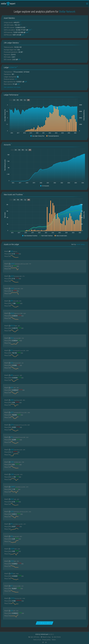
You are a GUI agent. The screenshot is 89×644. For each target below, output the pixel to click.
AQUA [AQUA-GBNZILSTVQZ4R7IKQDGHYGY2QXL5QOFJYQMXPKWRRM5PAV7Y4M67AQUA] (17, 313)
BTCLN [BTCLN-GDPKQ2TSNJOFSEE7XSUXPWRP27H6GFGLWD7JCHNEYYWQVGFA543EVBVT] (14, 326)
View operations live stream (12, 87)
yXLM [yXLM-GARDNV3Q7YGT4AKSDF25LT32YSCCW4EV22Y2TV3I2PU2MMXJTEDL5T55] (17, 276)
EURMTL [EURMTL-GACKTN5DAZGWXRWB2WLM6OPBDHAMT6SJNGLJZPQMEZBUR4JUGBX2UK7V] (18, 487)
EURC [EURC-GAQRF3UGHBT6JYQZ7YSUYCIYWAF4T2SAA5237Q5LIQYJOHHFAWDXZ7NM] (16, 462)
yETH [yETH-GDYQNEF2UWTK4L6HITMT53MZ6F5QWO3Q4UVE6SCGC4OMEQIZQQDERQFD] (19, 425)
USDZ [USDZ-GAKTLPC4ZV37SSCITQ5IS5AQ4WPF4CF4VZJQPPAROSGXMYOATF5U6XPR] (17, 450)
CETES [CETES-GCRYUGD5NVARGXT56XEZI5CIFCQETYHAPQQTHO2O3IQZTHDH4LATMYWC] (17, 598)
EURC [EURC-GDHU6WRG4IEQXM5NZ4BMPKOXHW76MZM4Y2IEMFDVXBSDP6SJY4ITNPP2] (15, 474)
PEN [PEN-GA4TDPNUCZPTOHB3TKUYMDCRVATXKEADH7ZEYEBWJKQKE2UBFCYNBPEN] (15, 536)
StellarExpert (8, 4)
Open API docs (34, 637)
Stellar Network (67, 12)
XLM (28, 30)
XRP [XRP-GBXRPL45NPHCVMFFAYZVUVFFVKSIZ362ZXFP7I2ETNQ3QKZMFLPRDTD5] (15, 301)
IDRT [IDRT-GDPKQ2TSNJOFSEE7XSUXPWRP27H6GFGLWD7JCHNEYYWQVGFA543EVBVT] (14, 388)
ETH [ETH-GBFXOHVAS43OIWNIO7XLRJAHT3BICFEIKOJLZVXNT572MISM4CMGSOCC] (18, 437)
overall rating (80, 244)
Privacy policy (46, 640)
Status (54, 640)
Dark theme (56, 637)
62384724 (13, 67)
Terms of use (37, 640)
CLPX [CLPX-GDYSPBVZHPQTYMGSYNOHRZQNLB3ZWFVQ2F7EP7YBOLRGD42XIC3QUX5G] (20, 512)
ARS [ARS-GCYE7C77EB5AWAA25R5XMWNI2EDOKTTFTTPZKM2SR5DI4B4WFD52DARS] (15, 375)
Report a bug (46, 637)
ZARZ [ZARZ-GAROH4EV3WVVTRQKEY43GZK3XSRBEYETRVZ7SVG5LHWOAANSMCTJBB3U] (17, 400)
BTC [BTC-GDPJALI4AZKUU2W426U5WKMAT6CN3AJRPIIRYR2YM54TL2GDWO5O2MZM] (19, 350)
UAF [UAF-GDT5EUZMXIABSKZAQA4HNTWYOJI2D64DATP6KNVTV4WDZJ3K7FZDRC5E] (13, 611)
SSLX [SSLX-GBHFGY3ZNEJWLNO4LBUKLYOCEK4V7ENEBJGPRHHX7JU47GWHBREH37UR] (16, 338)
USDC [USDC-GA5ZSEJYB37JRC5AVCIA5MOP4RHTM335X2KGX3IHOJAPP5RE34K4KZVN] (16, 289)
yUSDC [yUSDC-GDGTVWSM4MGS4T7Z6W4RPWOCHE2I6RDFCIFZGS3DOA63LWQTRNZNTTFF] (20, 264)
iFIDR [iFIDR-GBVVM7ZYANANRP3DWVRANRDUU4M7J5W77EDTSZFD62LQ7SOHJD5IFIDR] (14, 561)
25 (16, 79)
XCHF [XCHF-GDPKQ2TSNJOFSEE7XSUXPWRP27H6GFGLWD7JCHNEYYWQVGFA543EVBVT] (14, 499)
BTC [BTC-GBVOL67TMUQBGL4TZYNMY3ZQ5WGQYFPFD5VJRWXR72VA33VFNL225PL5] (16, 586)
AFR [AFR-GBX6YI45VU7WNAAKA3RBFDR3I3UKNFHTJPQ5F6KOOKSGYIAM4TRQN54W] (13, 574)
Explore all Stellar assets (44, 623)
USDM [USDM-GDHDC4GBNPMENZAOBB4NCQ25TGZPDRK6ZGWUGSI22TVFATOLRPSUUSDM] (14, 549)
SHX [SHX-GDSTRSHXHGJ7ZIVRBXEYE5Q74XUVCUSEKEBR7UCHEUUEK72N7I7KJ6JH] (16, 363)
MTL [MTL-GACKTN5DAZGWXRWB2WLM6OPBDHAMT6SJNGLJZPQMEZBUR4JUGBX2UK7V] (17, 524)
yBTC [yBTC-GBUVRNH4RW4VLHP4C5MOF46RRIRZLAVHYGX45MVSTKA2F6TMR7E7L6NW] (19, 412)
